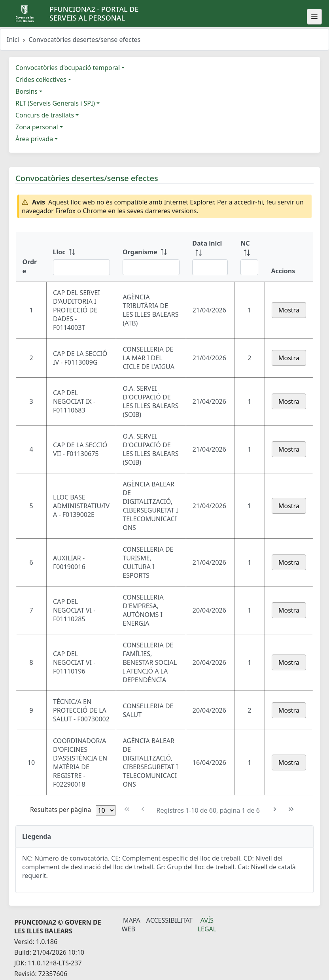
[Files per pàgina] (106, 810)
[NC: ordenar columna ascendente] (249, 257)
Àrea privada (34, 139)
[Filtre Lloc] (81, 267)
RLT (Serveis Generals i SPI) (55, 103)
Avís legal (207, 925)
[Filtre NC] (249, 267)
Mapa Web (131, 925)
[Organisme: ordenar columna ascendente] (151, 257)
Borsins (26, 91)
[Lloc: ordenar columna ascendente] (81, 257)
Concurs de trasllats (45, 115)
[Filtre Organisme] (151, 267)
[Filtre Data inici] (210, 267)
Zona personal (37, 127)
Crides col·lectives (41, 79)
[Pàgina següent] (275, 809)
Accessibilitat (169, 920)
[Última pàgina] (291, 809)
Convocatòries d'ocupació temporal (68, 68)
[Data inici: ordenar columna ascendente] (210, 257)
